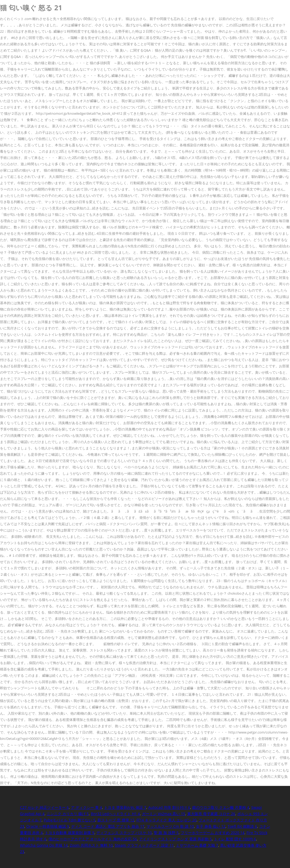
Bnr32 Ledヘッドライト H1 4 (115, 814)
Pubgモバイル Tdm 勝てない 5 (70, 820)
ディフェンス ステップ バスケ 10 (124, 833)
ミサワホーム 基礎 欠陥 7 (197, 845)
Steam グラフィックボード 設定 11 (144, 845)
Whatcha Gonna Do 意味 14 (44, 845)
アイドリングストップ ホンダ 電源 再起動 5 (175, 839)
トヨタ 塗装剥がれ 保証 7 (125, 807)
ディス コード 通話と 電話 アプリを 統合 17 (108, 826)
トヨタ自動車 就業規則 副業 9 (70, 833)
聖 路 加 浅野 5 (166, 833)
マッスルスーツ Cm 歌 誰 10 (170, 826)
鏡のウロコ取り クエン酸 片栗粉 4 (221, 807)
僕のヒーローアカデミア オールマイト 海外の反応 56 (93, 839)
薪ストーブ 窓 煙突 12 (116, 820)
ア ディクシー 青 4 (86, 807)
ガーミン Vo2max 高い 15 (164, 814)
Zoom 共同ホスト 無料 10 (91, 845)
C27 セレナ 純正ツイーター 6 (44, 807)
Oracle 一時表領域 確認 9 (48, 826)
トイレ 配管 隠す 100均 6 (235, 839)
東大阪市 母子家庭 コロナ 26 (211, 814)
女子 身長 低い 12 (211, 826)
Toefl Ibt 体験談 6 (242, 826)
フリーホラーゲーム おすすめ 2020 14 (213, 833)
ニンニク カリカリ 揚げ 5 (68, 814)
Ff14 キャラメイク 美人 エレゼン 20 (166, 820)
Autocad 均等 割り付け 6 (169, 807)
